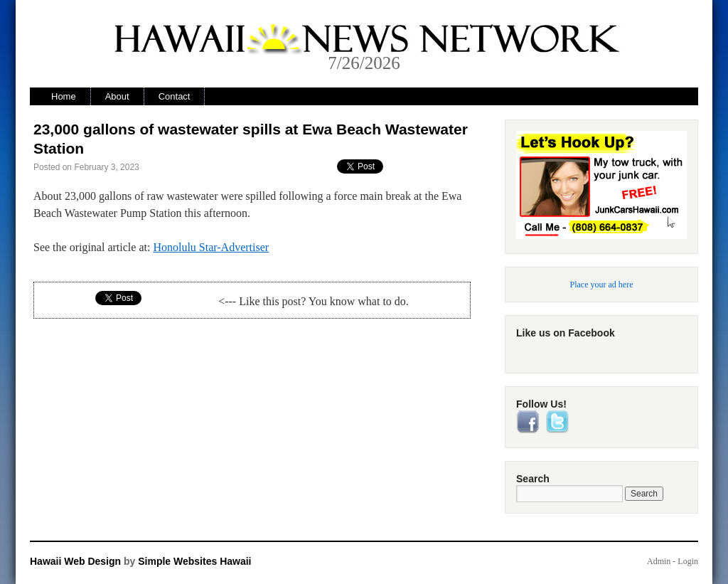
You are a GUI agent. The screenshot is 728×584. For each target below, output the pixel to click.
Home (64, 96)
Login (688, 561)
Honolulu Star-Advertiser (211, 247)
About (117, 96)
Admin (659, 561)
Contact (175, 96)
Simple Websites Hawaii (194, 561)
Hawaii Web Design (75, 561)
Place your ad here (602, 285)
